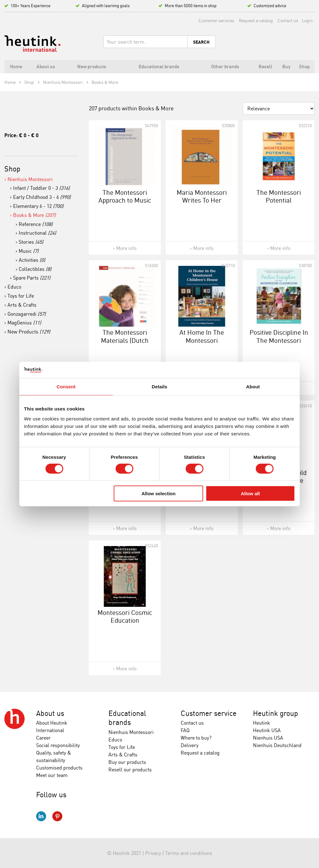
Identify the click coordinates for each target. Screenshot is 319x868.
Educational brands (127, 718)
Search (201, 42)
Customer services (216, 20)
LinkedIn (41, 816)
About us (50, 713)
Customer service (209, 713)
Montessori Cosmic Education (125, 616)
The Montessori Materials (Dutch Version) (125, 340)
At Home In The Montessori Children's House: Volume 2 (202, 344)
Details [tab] (159, 387)
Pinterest (57, 816)
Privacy (153, 853)
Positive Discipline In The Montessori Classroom (279, 340)
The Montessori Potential (279, 196)
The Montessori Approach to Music (125, 196)
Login (307, 20)
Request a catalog (256, 20)
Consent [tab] (66, 387)
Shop (12, 169)
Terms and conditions (189, 853)
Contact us (288, 20)
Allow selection (158, 494)
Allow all (250, 494)
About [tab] (253, 387)
